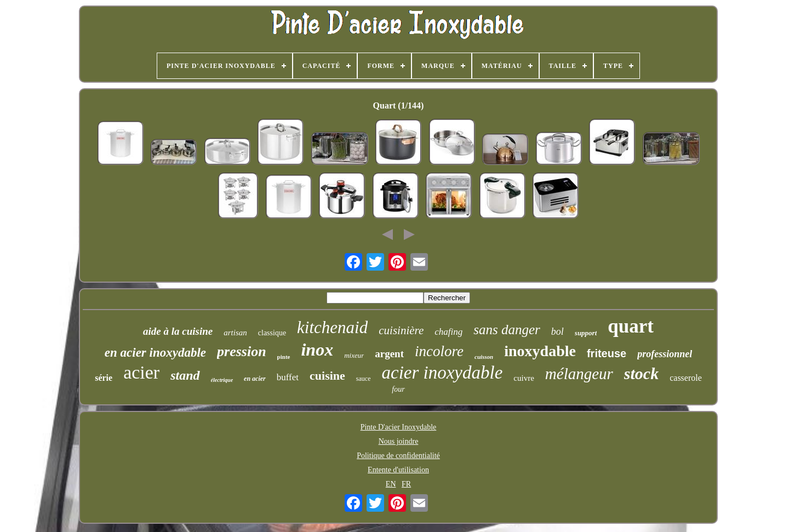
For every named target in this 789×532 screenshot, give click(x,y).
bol (558, 331)
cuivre (524, 378)
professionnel (665, 354)
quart (631, 326)
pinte (284, 357)
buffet (288, 377)
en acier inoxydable (155, 353)
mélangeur (579, 374)
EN (391, 484)
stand (185, 375)
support (586, 333)
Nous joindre (399, 441)
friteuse (607, 353)
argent (389, 354)
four (398, 389)
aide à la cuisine (178, 331)
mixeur (354, 355)
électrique (222, 380)
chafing (448, 332)
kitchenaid (332, 327)
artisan (235, 333)
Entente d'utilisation (398, 470)
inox (317, 350)
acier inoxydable (442, 373)
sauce (364, 379)
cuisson (484, 357)
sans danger (507, 330)
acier (141, 372)
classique (272, 333)
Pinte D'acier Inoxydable (399, 427)
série (104, 378)
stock (641, 373)
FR (406, 484)
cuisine (327, 376)
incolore (439, 351)
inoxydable (540, 351)
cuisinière (401, 330)
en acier (255, 379)
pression (242, 351)
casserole (686, 378)
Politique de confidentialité (398, 456)
